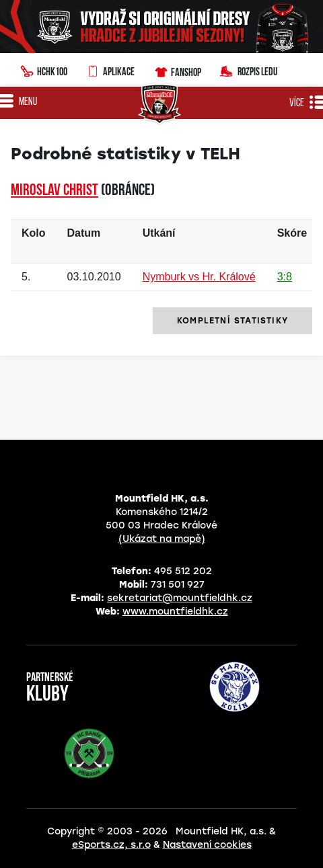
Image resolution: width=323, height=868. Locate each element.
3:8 (285, 277)
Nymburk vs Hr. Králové (199, 277)
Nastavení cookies (207, 845)
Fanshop (177, 70)
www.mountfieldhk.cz (175, 611)
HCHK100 (44, 70)
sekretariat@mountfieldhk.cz (180, 598)
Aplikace (110, 70)
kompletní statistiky (232, 321)
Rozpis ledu (249, 70)
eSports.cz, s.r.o (111, 845)
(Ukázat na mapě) (162, 539)
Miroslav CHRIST (55, 191)
